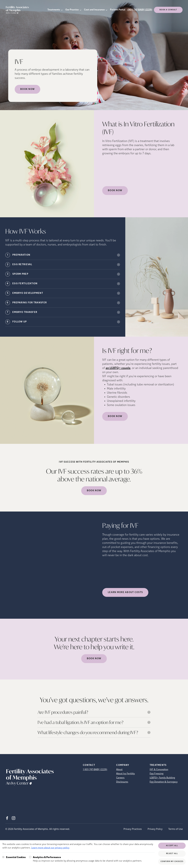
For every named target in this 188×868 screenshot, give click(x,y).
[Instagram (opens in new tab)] (14, 818)
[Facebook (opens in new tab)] (7, 818)
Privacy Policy (155, 829)
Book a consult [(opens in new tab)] (168, 10)
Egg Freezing (157, 774)
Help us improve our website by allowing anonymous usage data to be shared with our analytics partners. (87, 859)
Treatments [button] (54, 10)
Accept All (172, 846)
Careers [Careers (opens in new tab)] (120, 778)
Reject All (172, 854)
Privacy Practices (133, 829)
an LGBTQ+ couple (118, 368)
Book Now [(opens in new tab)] (115, 191)
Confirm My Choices (172, 862)
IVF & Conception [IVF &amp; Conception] (159, 770)
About (119, 770)
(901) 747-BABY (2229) (140, 10)
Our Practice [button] (72, 10)
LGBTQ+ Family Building (162, 778)
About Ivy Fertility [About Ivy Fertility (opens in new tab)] (126, 774)
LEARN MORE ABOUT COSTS (125, 592)
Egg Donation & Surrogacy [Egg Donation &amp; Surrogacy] (164, 782)
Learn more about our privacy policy (50, 848)
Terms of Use (176, 829)
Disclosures (122, 782)
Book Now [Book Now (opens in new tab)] (27, 89)
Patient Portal (118, 10)
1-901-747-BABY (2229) (95, 770)
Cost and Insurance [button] (94, 10)
